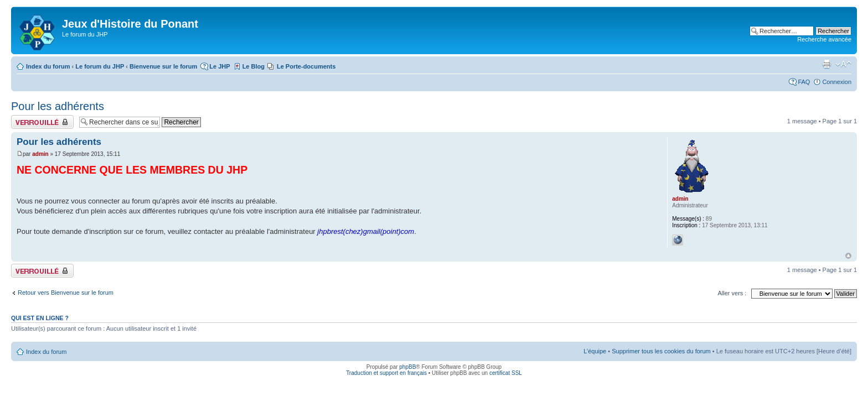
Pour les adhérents (58, 106)
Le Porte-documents (306, 66)
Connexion (837, 82)
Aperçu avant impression (826, 64)
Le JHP (219, 66)
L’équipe (595, 351)
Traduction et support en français (386, 373)
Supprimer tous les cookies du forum (661, 351)
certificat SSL (506, 373)
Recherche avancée (824, 39)
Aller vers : (732, 293)
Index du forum (48, 66)
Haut (848, 256)
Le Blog (254, 66)
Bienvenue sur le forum (163, 66)
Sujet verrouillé (42, 122)
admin (40, 154)
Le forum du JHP (100, 66)
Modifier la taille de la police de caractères (843, 64)
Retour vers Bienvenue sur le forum (66, 293)
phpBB (407, 367)
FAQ (804, 82)
